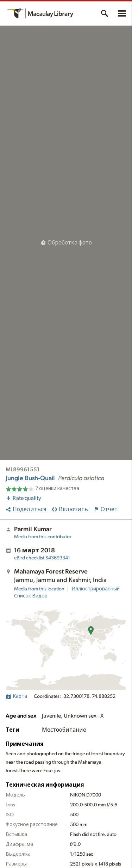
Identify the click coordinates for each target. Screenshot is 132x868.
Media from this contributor (43, 537)
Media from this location (39, 589)
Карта (16, 696)
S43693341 (42, 558)
